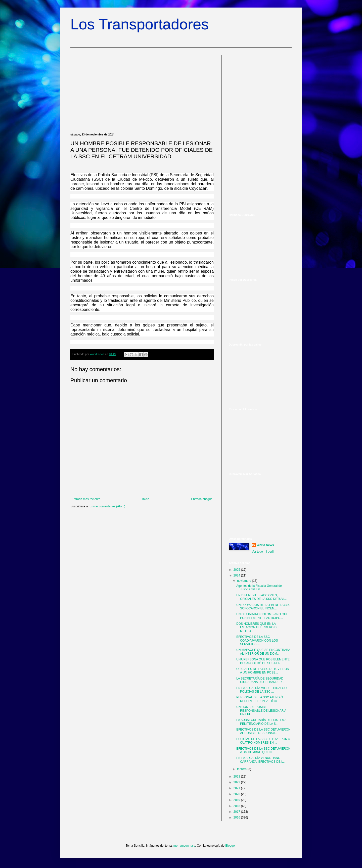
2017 (237, 812)
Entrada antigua (202, 499)
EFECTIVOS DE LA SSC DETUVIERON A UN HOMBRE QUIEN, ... (263, 750)
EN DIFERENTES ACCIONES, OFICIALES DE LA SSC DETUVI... (261, 597)
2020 (237, 794)
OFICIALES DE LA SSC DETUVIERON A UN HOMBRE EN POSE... (263, 671)
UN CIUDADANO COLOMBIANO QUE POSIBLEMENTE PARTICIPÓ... (262, 616)
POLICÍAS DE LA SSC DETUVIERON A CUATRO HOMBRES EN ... (263, 741)
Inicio (146, 499)
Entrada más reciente (86, 499)
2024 (237, 575)
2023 (237, 777)
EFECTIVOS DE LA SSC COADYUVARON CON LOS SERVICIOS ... (257, 640)
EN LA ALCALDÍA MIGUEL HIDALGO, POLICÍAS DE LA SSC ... (262, 690)
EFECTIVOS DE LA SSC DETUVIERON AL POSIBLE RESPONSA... (263, 731)
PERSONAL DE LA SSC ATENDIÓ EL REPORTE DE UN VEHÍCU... (262, 699)
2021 (237, 788)
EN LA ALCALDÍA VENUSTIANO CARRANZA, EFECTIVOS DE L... (261, 760)
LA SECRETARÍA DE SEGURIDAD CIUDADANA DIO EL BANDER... (260, 680)
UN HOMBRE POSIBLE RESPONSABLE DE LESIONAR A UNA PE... (261, 711)
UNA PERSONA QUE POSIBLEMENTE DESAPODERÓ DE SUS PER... (263, 661)
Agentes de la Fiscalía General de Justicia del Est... (259, 588)
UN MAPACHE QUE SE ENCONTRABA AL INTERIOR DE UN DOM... (263, 652)
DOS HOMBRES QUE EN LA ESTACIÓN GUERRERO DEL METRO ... (258, 627)
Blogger (230, 846)
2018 (237, 806)
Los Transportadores (140, 24)
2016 (237, 817)
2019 (237, 800)
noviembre (244, 581)
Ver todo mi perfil (263, 552)
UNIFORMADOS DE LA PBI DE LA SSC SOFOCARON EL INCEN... (263, 607)
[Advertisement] (142, 90)
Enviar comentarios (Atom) (107, 506)
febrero (242, 769)
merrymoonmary (184, 846)
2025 (237, 570)
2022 (237, 782)
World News (265, 545)
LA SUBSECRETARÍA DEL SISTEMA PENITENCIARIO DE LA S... (261, 722)
